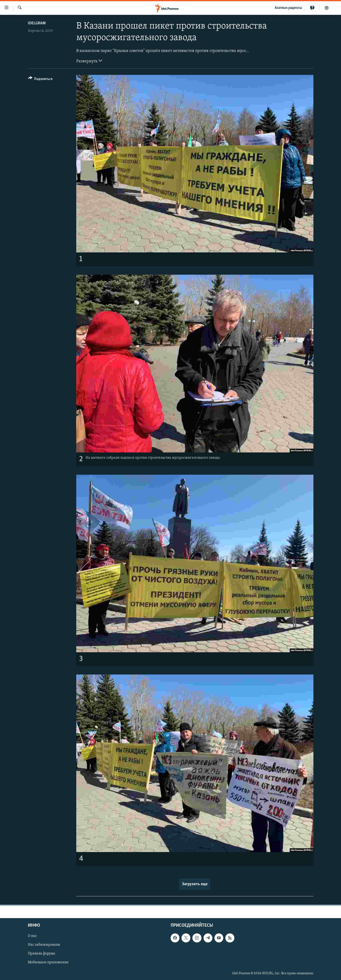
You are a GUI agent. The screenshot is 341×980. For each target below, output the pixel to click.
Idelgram (37, 23)
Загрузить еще (195, 884)
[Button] (40, 80)
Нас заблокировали (44, 945)
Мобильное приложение (48, 963)
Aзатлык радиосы (288, 8)
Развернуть (89, 61)
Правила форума (41, 954)
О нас (32, 936)
